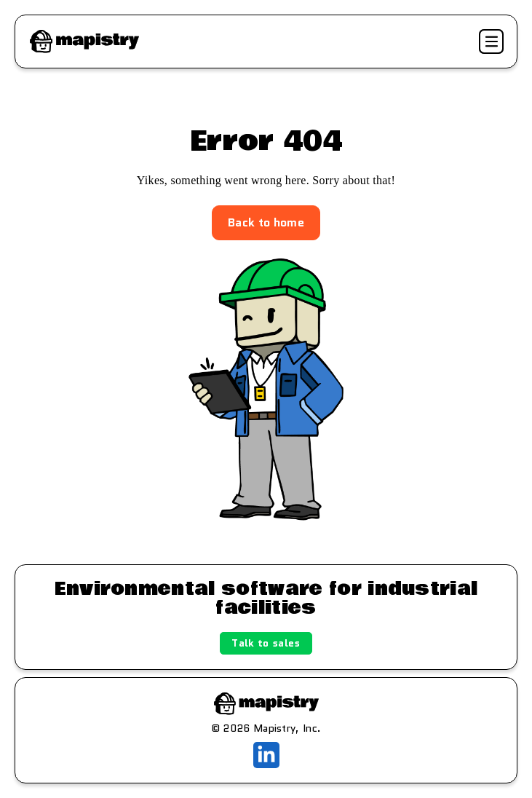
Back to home (266, 222)
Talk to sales (266, 643)
